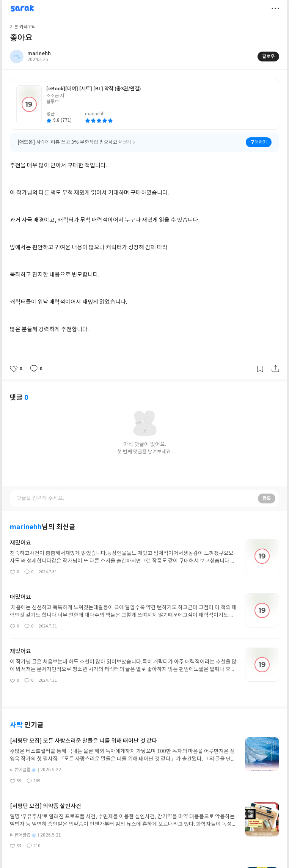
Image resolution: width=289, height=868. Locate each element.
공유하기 (275, 369)
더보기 (275, 8)
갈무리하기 (260, 369)
